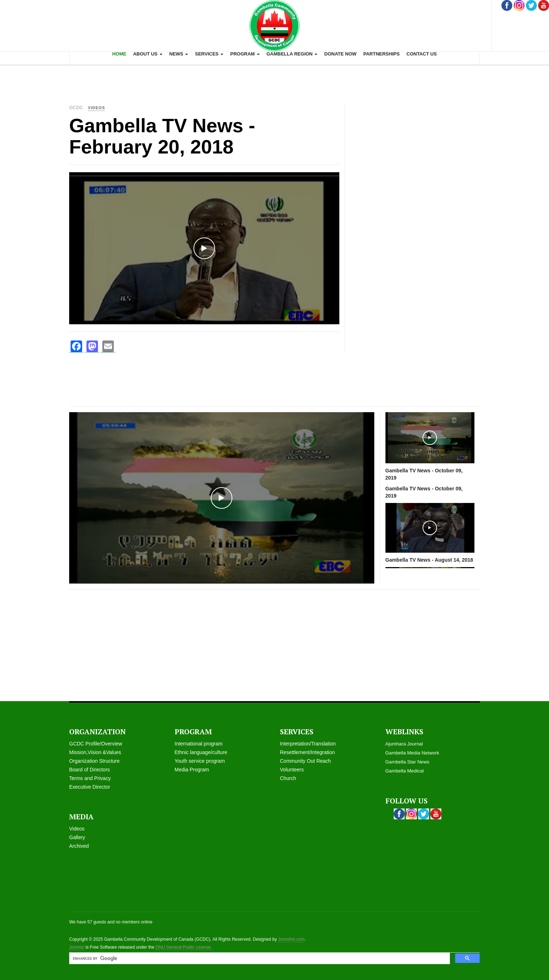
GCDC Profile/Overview (96, 744)
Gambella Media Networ (411, 753)
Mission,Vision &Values (95, 752)
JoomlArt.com (291, 939)
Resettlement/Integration (307, 752)
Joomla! (77, 947)
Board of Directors (90, 770)
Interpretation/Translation (308, 744)
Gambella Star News (407, 762)
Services (209, 54)
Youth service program (200, 761)
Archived (79, 846)
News (179, 54)
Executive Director (90, 787)
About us (148, 54)
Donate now (340, 54)
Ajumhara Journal (404, 744)
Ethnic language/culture (201, 752)
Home (119, 54)
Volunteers (292, 770)
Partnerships (381, 54)
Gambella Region (292, 54)
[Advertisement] (274, 81)
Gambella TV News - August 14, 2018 (429, 560)
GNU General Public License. (184, 947)
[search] (259, 959)
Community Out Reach (305, 761)
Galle (75, 837)
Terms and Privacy (90, 778)
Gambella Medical (405, 771)
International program (199, 744)
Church (288, 778)
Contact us (421, 54)
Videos (77, 829)
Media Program (192, 770)
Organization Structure (94, 761)
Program (245, 54)
